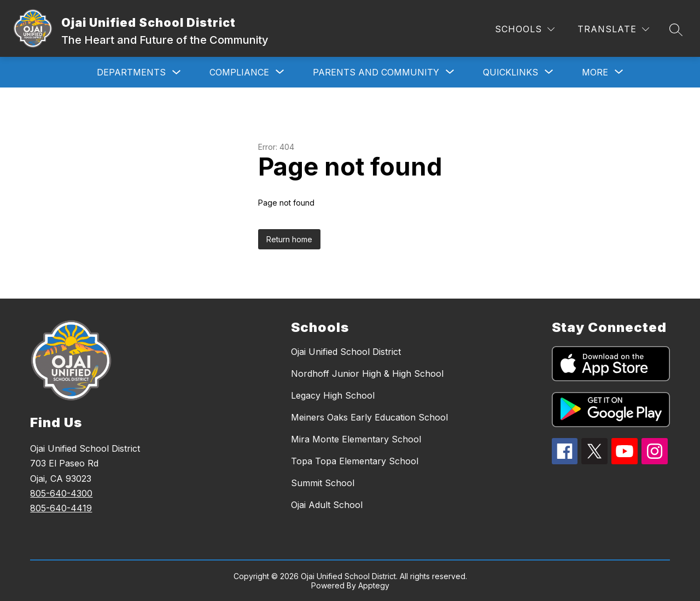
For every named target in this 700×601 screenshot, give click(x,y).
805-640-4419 (61, 508)
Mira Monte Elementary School (356, 439)
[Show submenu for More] (595, 72)
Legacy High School (333, 395)
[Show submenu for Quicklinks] (511, 72)
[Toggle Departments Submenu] (177, 72)
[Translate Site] (613, 29)
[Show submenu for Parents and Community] (376, 72)
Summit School (323, 483)
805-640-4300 (61, 493)
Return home (289, 239)
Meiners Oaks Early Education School (369, 417)
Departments (131, 72)
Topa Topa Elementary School (355, 461)
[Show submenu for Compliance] (239, 72)
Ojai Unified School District (346, 352)
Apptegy (374, 585)
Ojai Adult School (327, 505)
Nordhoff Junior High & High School (367, 374)
